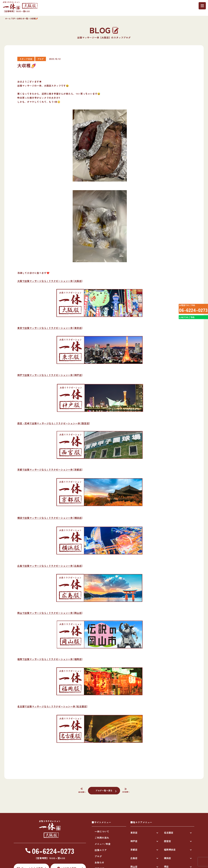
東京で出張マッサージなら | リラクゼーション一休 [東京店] (50, 328)
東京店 (134, 833)
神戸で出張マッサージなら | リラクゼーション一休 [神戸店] (50, 375)
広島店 (134, 858)
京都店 (134, 850)
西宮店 (167, 841)
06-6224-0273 (191, 311)
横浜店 (167, 858)
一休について (102, 831)
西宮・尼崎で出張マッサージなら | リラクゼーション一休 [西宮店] (54, 423)
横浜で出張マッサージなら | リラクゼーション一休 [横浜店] (50, 518)
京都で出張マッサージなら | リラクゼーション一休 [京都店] (50, 470)
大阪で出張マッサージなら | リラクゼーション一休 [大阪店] (50, 281)
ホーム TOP (10, 19)
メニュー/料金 (103, 844)
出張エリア (101, 850)
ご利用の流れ (102, 838)
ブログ (98, 856)
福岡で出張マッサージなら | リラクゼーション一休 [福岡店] (50, 659)
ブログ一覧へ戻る (104, 790)
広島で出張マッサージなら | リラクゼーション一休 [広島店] (50, 566)
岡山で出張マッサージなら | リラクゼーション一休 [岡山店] (50, 613)
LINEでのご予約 (186, 323)
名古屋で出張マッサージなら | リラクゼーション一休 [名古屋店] (52, 706)
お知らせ (99, 862)
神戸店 (134, 841)
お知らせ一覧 (23, 19)
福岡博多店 (170, 850)
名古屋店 (169, 833)
